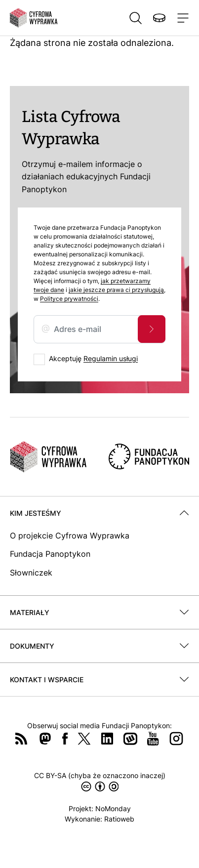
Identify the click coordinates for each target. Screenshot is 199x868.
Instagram (176, 739)
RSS (21, 739)
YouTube (153, 739)
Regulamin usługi (111, 358)
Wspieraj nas (159, 18)
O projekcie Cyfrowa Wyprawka (70, 536)
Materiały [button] (30, 612)
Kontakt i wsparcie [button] (47, 680)
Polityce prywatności (69, 299)
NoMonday (113, 808)
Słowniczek (31, 573)
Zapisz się (152, 329)
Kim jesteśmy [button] (36, 513)
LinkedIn (107, 739)
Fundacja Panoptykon (50, 554)
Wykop (130, 739)
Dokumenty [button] (32, 646)
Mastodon (45, 739)
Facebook (65, 739)
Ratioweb (119, 819)
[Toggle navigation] (181, 18)
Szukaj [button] (135, 18)
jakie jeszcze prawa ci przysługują (116, 290)
